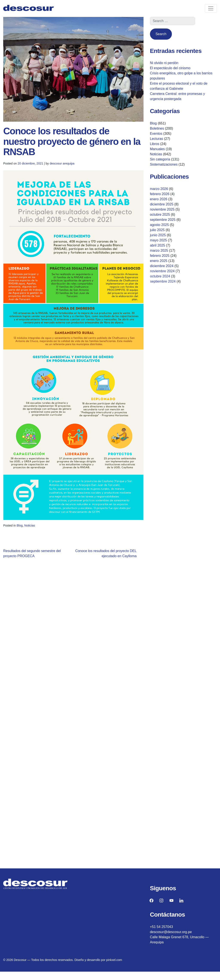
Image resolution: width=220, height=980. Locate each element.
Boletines (157, 128)
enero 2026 (159, 199)
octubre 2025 (160, 215)
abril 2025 (162, 246)
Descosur (20, 960)
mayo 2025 (160, 241)
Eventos (156, 134)
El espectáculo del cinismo (170, 68)
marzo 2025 (164, 252)
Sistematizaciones (164, 164)
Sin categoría (160, 159)
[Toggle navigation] (211, 8)
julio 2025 (158, 230)
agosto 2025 (160, 225)
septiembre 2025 (163, 220)
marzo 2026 (159, 189)
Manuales (157, 149)
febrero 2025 (164, 257)
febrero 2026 (160, 194)
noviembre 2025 (162, 209)
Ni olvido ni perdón (164, 63)
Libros (155, 144)
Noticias (36, 526)
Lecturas (157, 139)
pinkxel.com (114, 960)
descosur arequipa (63, 164)
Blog (28, 526)
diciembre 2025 (162, 204)
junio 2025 (159, 235)
